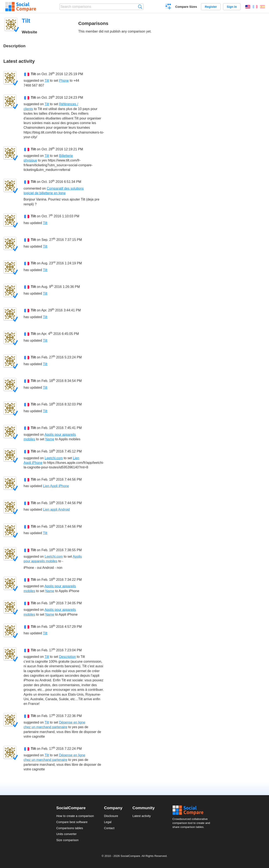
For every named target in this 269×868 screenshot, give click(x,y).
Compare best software (72, 822)
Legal (108, 822)
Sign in (232, 7)
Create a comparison (168, 7)
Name (50, 439)
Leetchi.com (54, 458)
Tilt (33, 74)
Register (211, 7)
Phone (64, 81)
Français (255, 7)
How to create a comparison (75, 816)
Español (262, 7)
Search (140, 7)
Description (67, 657)
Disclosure (111, 816)
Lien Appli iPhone (56, 486)
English (248, 7)
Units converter (67, 834)
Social (193, 810)
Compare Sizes (186, 7)
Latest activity (142, 816)
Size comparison (67, 840)
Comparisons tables (70, 828)
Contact (109, 828)
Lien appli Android (56, 509)
